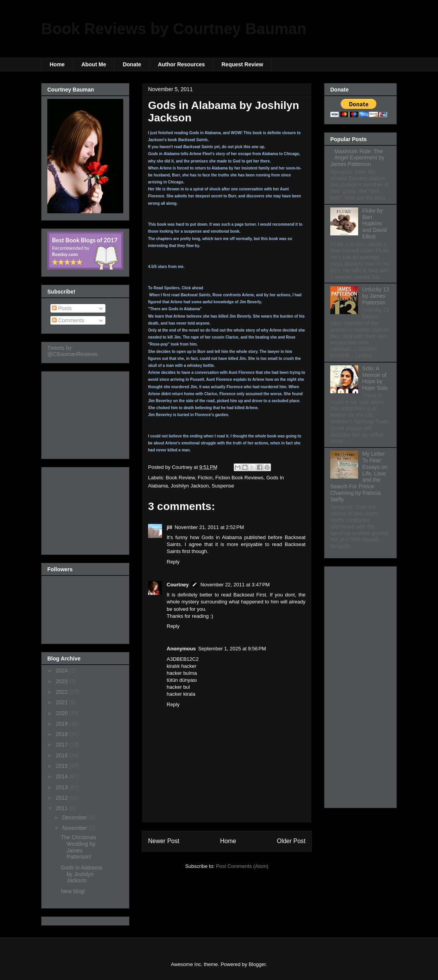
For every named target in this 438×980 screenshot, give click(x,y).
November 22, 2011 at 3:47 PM (235, 585)
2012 (63, 798)
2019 (63, 724)
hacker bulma (182, 673)
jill (169, 527)
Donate (132, 64)
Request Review (242, 64)
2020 (63, 713)
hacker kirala (181, 694)
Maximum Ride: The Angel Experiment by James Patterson (357, 158)
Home (57, 64)
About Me (94, 64)
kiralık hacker (182, 666)
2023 (63, 681)
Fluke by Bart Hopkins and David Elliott (375, 224)
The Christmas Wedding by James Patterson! (78, 847)
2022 (63, 692)
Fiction (205, 478)
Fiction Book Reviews (239, 478)
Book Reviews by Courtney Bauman (174, 29)
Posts (62, 308)
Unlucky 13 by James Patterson (376, 296)
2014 (63, 776)
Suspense (223, 486)
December (75, 818)
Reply (173, 562)
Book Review (180, 478)
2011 (63, 808)
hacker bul (178, 687)
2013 (63, 787)
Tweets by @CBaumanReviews (72, 351)
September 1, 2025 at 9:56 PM (232, 649)
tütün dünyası (182, 680)
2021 (63, 702)
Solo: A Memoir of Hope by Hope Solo (375, 378)
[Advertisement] (86, 413)
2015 (63, 766)
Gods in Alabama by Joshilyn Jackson (82, 874)
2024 (63, 671)
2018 (63, 734)
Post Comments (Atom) (242, 866)
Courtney (178, 585)
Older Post (291, 841)
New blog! (73, 891)
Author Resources (181, 64)
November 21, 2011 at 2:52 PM (209, 527)
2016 (63, 755)
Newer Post (164, 841)
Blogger (257, 964)
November (75, 828)
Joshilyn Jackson (190, 486)
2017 (63, 745)
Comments (68, 320)
